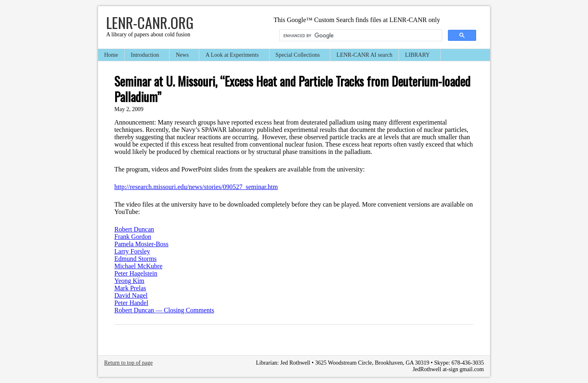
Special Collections (298, 56)
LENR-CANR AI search (364, 55)
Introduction (145, 56)
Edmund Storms (136, 259)
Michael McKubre (138, 266)
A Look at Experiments (232, 56)
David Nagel (131, 295)
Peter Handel (131, 303)
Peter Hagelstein (136, 273)
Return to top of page (128, 363)
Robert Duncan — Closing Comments (164, 310)
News (183, 56)
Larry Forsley (132, 251)
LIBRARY (418, 56)
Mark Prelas (130, 288)
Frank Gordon (133, 237)
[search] (360, 36)
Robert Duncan (134, 229)
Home (111, 55)
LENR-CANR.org (150, 22)
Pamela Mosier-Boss (141, 244)
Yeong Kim (129, 281)
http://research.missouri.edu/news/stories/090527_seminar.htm (196, 187)
